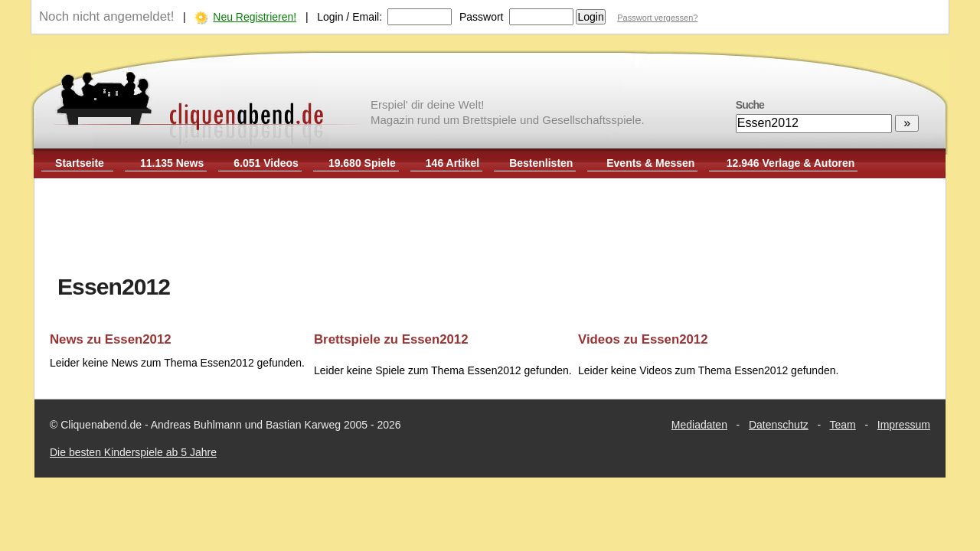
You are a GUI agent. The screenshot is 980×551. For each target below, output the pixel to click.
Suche (750, 105)
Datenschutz (779, 425)
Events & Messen (650, 163)
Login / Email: (350, 17)
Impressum (904, 425)
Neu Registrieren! (255, 17)
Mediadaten (699, 425)
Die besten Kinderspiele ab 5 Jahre (133, 452)
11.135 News (172, 163)
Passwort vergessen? (657, 18)
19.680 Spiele (362, 163)
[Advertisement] (490, 228)
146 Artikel (452, 163)
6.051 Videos (266, 163)
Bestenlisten (541, 163)
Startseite (80, 163)
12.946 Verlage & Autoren (791, 163)
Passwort (482, 17)
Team (843, 425)
